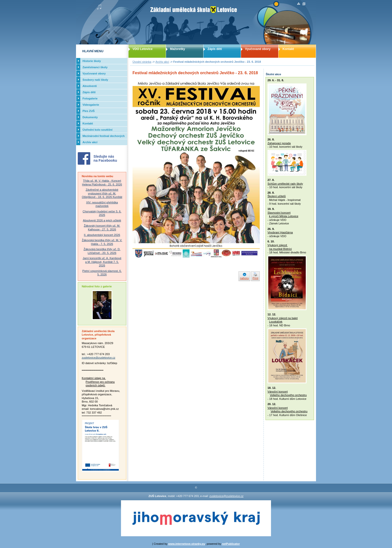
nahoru (244, 278)
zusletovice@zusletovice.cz (98, 358)
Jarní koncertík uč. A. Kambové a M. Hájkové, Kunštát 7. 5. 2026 (102, 262)
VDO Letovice (142, 49)
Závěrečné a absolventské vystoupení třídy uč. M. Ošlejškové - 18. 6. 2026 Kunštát (102, 193)
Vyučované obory (258, 49)
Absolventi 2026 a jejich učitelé (102, 220)
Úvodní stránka (142, 62)
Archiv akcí (162, 62)
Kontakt (288, 49)
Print (255, 278)
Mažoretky (177, 49)
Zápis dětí (215, 49)
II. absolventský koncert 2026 (102, 235)
